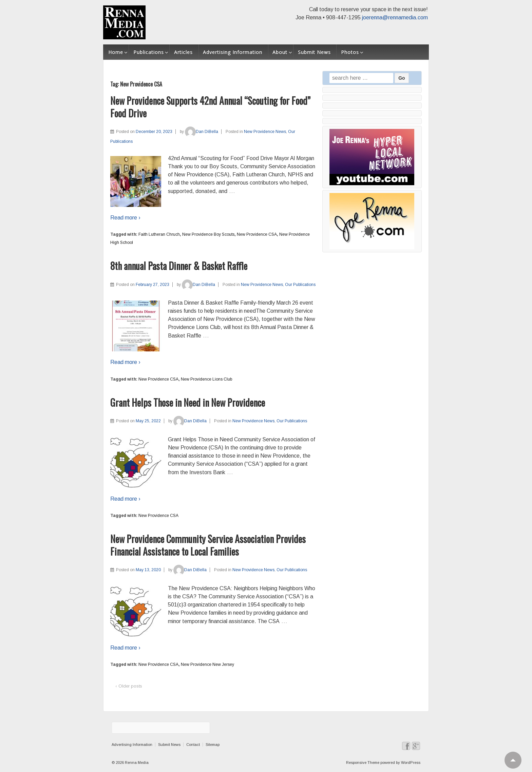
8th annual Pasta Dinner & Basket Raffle (179, 266)
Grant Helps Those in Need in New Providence (188, 402)
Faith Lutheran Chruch (159, 234)
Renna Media (136, 763)
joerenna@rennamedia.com (395, 17)
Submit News (314, 52)
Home (116, 52)
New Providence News (265, 132)
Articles (183, 52)
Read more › (125, 218)
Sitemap (213, 745)
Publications (149, 52)
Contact (193, 745)
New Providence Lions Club (206, 379)
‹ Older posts (129, 686)
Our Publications (300, 285)
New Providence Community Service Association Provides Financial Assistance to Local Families (208, 545)
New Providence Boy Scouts (208, 234)
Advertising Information (233, 52)
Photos (350, 52)
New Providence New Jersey (207, 664)
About (280, 52)
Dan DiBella (202, 132)
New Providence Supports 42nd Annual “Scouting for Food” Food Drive (210, 107)
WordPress (411, 763)
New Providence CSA (257, 234)
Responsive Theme (363, 763)
